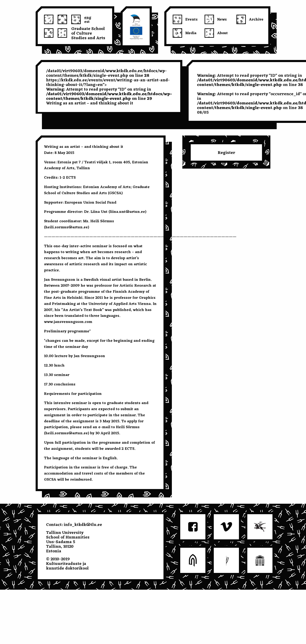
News (222, 20)
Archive (256, 20)
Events (191, 20)
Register (226, 153)
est (87, 21)
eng (88, 17)
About (222, 33)
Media (191, 33)
